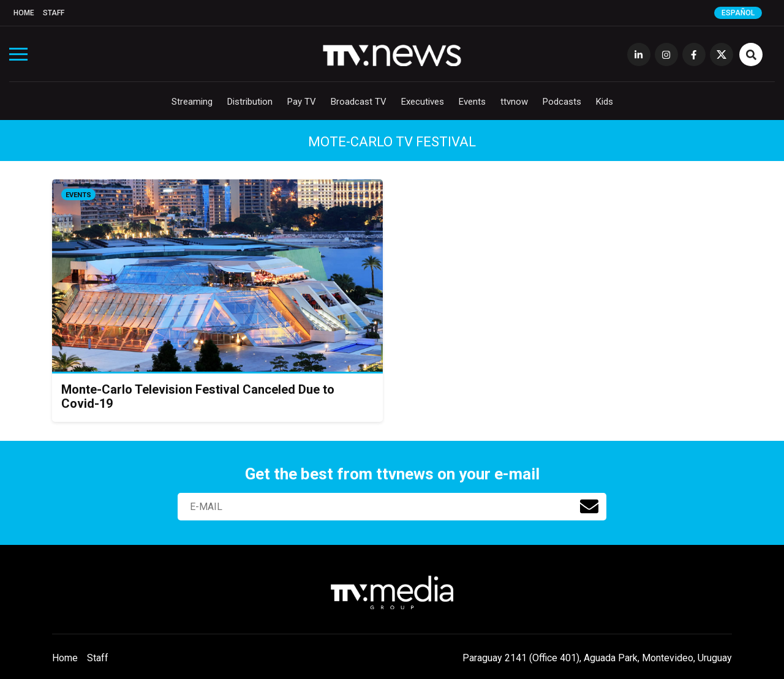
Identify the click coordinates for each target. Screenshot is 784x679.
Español (738, 13)
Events (472, 102)
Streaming (192, 102)
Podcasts (562, 102)
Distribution (250, 102)
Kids (605, 102)
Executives (423, 102)
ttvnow (514, 102)
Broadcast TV (359, 102)
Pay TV (302, 102)
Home (24, 13)
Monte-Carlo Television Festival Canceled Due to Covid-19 (198, 396)
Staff (54, 13)
